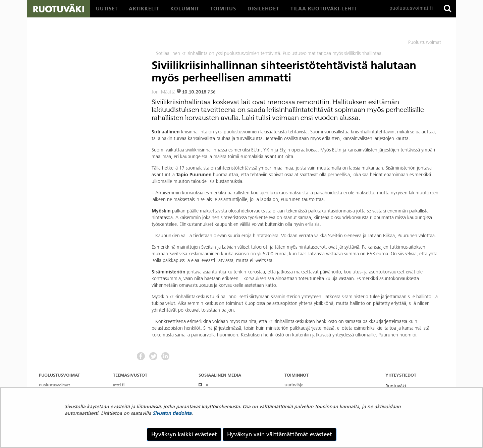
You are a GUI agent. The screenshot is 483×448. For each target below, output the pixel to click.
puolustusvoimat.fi (411, 8)
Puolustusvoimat (55, 385)
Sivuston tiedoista (172, 413)
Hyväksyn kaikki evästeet (184, 434)
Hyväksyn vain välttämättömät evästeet (280, 434)
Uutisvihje (294, 385)
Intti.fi (119, 385)
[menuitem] (107, 9)
